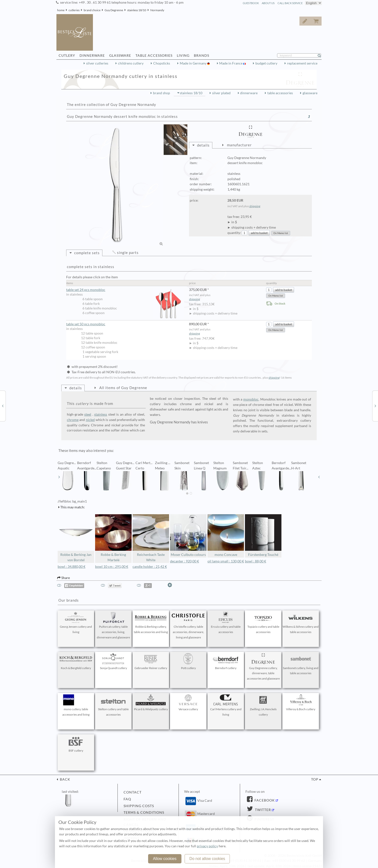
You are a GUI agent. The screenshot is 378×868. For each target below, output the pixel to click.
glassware (310, 93)
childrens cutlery (131, 63)
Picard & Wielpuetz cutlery (151, 703)
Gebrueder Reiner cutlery (151, 662)
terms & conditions (144, 812)
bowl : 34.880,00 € (72, 567)
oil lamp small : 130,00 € (226, 561)
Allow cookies (165, 859)
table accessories (280, 93)
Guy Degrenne (114, 10)
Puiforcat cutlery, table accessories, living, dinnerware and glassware (113, 625)
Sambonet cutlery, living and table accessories (301, 664)
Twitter (262, 810)
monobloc (251, 399)
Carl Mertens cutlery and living (226, 705)
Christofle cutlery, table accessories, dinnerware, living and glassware (188, 625)
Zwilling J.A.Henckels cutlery (263, 705)
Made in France (231, 63)
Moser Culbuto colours (188, 536)
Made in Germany (193, 63)
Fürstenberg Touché (263, 536)
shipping (255, 206)
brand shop (162, 93)
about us (268, 3)
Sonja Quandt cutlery (113, 662)
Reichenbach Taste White (151, 538)
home (61, 10)
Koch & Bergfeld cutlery (76, 662)
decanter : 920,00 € (184, 561)
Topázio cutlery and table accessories (263, 623)
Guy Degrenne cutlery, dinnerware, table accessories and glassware (263, 667)
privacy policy (207, 846)
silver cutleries (97, 63)
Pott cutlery (188, 662)
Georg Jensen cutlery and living (76, 623)
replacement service (302, 63)
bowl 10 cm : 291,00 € (112, 567)
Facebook (264, 800)
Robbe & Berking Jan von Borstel (76, 538)
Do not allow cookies (207, 859)
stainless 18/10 (137, 10)
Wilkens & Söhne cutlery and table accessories (301, 623)
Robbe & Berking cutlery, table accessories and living (151, 623)
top (315, 779)
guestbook (251, 3)
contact (133, 792)
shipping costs (139, 806)
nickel (90, 420)
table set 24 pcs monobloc (125, 290)
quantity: (234, 233)
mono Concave (226, 536)
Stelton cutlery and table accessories (113, 705)
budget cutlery (266, 63)
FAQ (127, 799)
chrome (73, 420)
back (65, 779)
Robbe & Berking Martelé (113, 538)
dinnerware (249, 93)
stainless (101, 414)
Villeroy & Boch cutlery (301, 703)
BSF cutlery (76, 744)
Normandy (157, 10)
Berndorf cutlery (226, 662)
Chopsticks (162, 63)
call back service (290, 3)
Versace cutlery (188, 703)
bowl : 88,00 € (256, 561)
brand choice (92, 10)
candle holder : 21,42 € (150, 567)
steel (88, 414)
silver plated (221, 93)
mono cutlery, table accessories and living (76, 705)
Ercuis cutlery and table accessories (226, 623)
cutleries (74, 10)
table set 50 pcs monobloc (86, 324)
